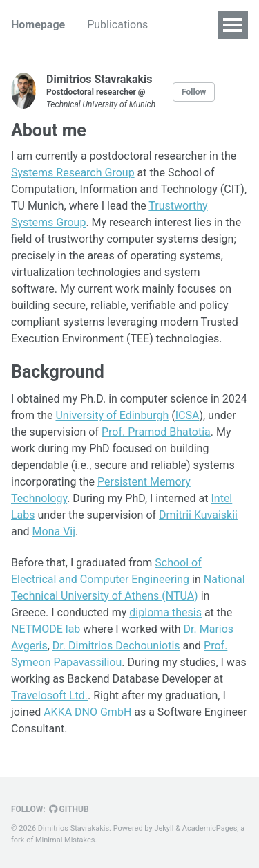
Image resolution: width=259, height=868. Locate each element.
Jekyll (164, 828)
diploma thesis (165, 612)
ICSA (188, 415)
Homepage (38, 25)
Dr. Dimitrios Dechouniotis (116, 646)
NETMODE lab (46, 629)
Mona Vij (54, 532)
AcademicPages (210, 828)
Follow (194, 92)
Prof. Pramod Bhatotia (156, 432)
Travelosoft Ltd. (49, 695)
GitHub (69, 809)
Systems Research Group (73, 173)
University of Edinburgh (112, 415)
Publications (117, 25)
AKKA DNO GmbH (87, 712)
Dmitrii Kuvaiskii (198, 515)
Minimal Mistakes (65, 840)
